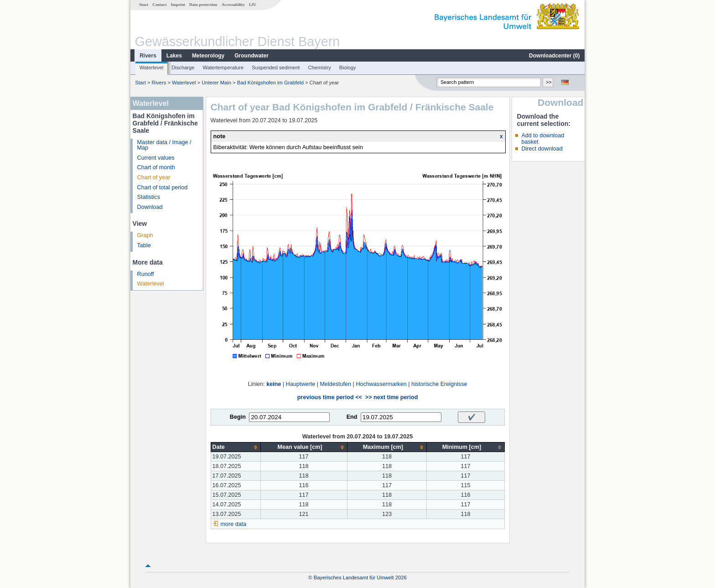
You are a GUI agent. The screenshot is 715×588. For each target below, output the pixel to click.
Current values (156, 158)
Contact (159, 5)
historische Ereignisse (439, 384)
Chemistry (319, 68)
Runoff (146, 274)
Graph (145, 235)
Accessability (233, 5)
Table (144, 245)
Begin (238, 417)
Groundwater (251, 56)
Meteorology (208, 56)
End (352, 417)
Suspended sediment (276, 68)
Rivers (148, 56)
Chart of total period (163, 187)
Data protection (203, 5)
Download (150, 207)
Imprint (178, 5)
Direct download (542, 149)
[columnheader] (236, 447)
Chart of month (156, 167)
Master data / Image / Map (164, 145)
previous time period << (330, 397)
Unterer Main (216, 83)
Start (144, 5)
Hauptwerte (301, 384)
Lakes (174, 56)
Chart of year (154, 177)
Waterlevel (151, 68)
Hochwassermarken (381, 384)
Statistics (149, 197)
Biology (348, 68)
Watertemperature (223, 68)
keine (274, 384)
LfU (253, 5)
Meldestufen (335, 384)
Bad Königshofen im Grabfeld (270, 83)
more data (234, 524)
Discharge (183, 68)
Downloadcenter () (554, 56)
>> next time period (391, 397)
